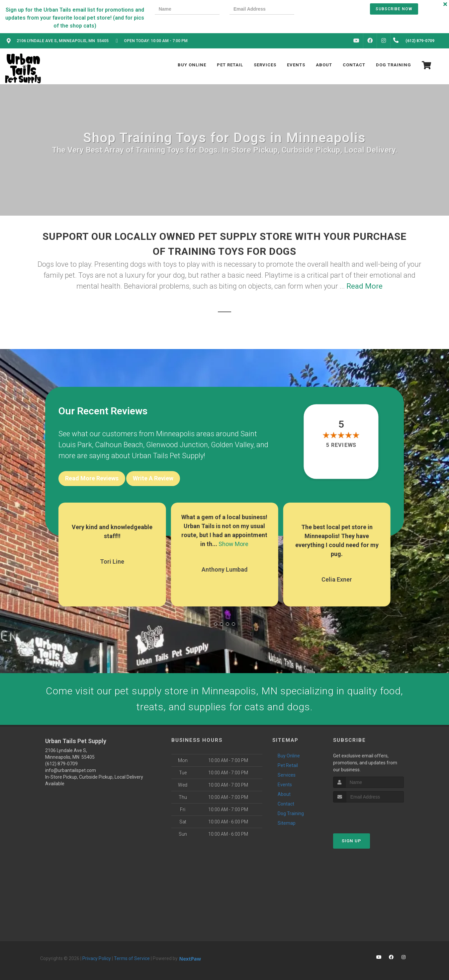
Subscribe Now (394, 9)
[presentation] (327, 10)
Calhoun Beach (119, 445)
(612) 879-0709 (61, 764)
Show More (233, 544)
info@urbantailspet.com (71, 770)
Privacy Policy (97, 958)
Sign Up (352, 841)
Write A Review (153, 478)
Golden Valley (232, 445)
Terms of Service (132, 958)
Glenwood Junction (177, 445)
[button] (216, 624)
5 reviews (341, 445)
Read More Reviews (92, 478)
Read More (364, 286)
